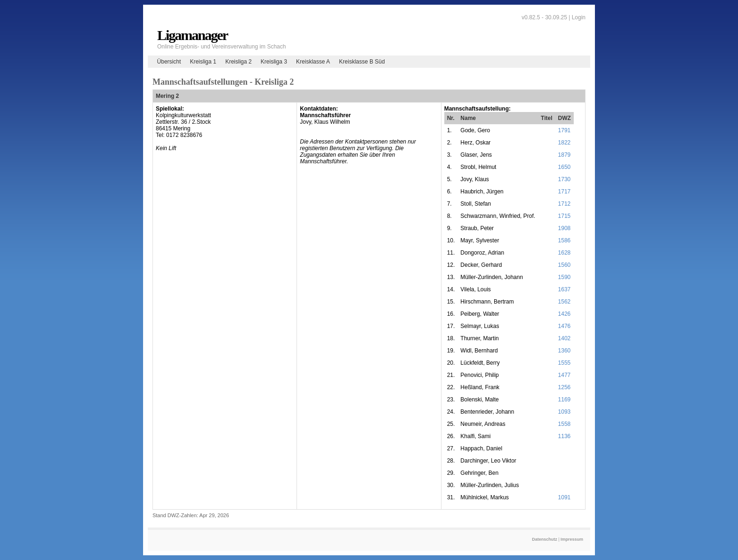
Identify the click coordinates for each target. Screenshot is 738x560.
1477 (565, 375)
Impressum (572, 539)
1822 (565, 143)
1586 (565, 240)
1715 (565, 216)
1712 (565, 204)
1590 (565, 277)
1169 (565, 400)
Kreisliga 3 (274, 62)
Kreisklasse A (313, 62)
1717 (565, 192)
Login (579, 17)
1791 (565, 130)
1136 (565, 436)
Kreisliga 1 (203, 62)
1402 (565, 338)
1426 (565, 314)
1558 (565, 424)
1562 (565, 302)
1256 (565, 387)
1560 (565, 265)
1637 (565, 289)
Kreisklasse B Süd (362, 62)
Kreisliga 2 (239, 62)
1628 (565, 253)
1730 (565, 179)
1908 (565, 228)
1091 (565, 497)
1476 (565, 326)
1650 (565, 167)
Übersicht (169, 62)
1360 (565, 351)
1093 (565, 412)
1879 (565, 155)
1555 (565, 363)
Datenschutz (545, 539)
